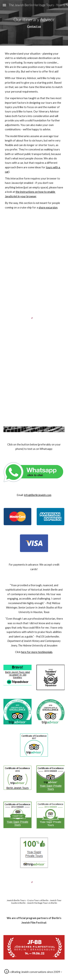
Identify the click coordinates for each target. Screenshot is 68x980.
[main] (34, 23)
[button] (4, 5)
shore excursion (48, 207)
